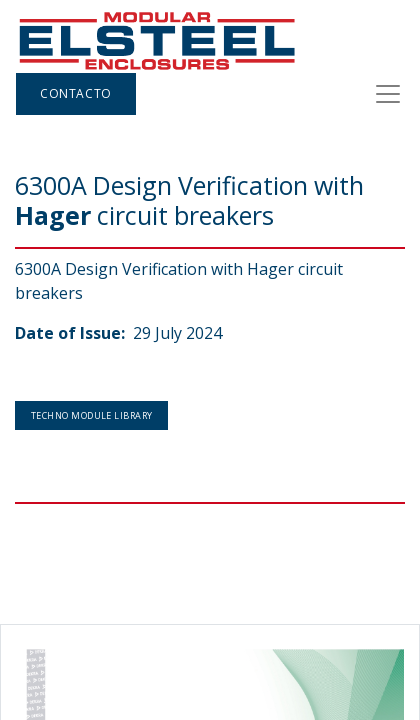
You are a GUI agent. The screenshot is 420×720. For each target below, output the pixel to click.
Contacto (76, 93)
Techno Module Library (91, 415)
